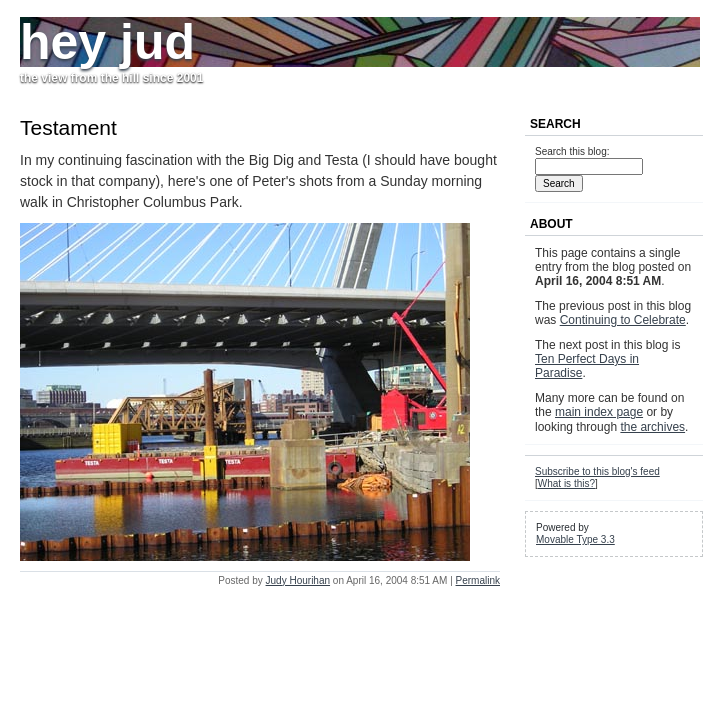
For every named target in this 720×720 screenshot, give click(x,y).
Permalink (478, 580)
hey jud (107, 42)
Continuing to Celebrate (623, 320)
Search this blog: (572, 151)
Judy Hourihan (298, 580)
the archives (652, 427)
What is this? (566, 483)
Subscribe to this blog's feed (597, 471)
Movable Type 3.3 (575, 539)
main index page (599, 412)
